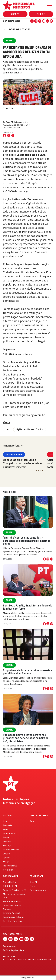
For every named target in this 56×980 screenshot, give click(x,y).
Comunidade (37, 876)
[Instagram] (36, 21)
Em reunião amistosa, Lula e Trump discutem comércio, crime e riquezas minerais (22, 463)
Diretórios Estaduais (12, 921)
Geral (32, 821)
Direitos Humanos (11, 850)
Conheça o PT (11, 876)
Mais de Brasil (10, 492)
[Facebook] (32, 21)
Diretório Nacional (11, 913)
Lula (8, 429)
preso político (11, 159)
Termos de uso (10, 946)
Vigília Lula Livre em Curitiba (30, 429)
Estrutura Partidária (12, 902)
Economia (7, 825)
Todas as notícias (17, 29)
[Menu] (49, 6)
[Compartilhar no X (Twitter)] (9, 135)
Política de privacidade (14, 950)
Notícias (8, 816)
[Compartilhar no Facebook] (4, 135)
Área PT (15, 14)
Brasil (9, 532)
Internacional (14, 454)
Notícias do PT (10, 870)
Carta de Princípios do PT (15, 890)
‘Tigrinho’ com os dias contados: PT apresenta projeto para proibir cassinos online (27, 541)
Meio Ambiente (10, 866)
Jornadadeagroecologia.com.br (26, 415)
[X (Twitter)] (40, 21)
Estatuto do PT (10, 886)
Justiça (6, 862)
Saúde (6, 837)
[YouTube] (44, 21)
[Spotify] (51, 21)
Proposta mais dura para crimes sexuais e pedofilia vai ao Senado (28, 672)
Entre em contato (38, 890)
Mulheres (7, 842)
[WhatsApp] (47, 21)
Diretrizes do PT (39, 816)
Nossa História (10, 882)
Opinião (6, 858)
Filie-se (41, 14)
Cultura (6, 854)
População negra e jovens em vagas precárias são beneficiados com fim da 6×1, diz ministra (26, 738)
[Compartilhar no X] (48, 559)
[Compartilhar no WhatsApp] (13, 135)
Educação (8, 846)
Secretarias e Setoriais (14, 917)
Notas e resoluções (16, 799)
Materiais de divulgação (19, 803)
